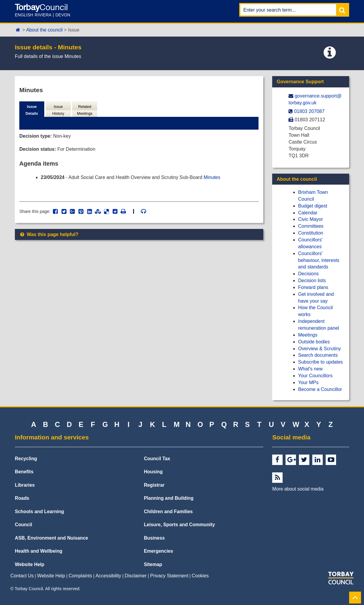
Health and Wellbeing (39, 551)
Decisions (308, 274)
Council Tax (157, 459)
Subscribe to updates (320, 362)
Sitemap (153, 564)
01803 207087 (309, 111)
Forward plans (313, 287)
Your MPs (308, 382)
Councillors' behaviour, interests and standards (319, 260)
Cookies (200, 576)
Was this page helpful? (49, 234)
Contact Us (22, 576)
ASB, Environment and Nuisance (51, 538)
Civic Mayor (311, 219)
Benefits (24, 472)
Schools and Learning (39, 511)
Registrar (154, 485)
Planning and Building (169, 498)
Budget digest (313, 206)
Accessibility (108, 576)
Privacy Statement (169, 576)
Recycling (26, 459)
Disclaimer (136, 576)
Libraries (25, 485)
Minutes (212, 177)
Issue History (58, 110)
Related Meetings (85, 110)
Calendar (308, 213)
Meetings (308, 335)
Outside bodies (314, 342)
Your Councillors (315, 376)
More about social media (298, 489)
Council (23, 525)
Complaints (80, 576)
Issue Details (32, 110)
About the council (44, 30)
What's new (310, 369)
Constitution (311, 233)
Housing (153, 472)
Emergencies (159, 551)
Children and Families (168, 511)
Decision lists (312, 280)
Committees (311, 226)
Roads (22, 498)
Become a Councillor (320, 389)
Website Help (30, 564)
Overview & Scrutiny (319, 349)
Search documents (318, 355)
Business (154, 538)
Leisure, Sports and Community (179, 525)
